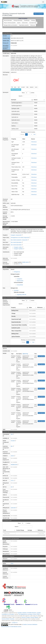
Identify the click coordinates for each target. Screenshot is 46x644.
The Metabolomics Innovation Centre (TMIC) (29, 614)
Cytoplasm (20, 279)
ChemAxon (34, 142)
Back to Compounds (39, 14)
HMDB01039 (15, 465)
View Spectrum (41, 356)
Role (4, 288)
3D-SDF (23, 87)
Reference (40, 530)
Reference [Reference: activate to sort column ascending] (40, 307)
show (12, 563)
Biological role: (14, 288)
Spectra (19, 23)
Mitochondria (20, 281)
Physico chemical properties (10, 23)
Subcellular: (17, 276)
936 (12, 434)
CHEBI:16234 (26, 262)
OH (20, 264)
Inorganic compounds (17, 235)
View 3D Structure (16, 90)
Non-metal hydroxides (17, 242)
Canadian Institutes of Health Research (27, 613)
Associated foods (33, 23)
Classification (27, 20)
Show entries (28, 93)
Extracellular (20, 285)
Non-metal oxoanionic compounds (20, 240)
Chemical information (18, 20)
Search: (27, 96)
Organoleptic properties (24, 25)
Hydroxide (14, 508)
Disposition (6, 269)
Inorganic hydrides (19, 249)
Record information (8, 20)
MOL (15, 87)
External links (25, 23)
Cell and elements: (18, 282)
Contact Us (15, 623)
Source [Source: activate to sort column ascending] (36, 100)
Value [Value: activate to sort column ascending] (30, 307)
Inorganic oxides (19, 247)
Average (30, 530)
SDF (19, 87)
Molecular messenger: (19, 292)
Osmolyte (16, 290)
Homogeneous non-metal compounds (21, 237)
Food (5, 530)
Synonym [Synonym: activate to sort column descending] (14, 100)
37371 (13, 481)
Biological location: (15, 274)
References (33, 25)
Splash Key (25, 354)
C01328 (13, 441)
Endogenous (17, 272)
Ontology (33, 20)
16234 (13, 456)
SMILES (32, 87)
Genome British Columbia (8, 619)
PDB (27, 87)
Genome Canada (26, 617)
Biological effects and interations (11, 25)
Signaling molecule (22, 295)
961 (12, 446)
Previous (22, 134)
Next (35, 134)
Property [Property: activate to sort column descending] (13, 307)
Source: (13, 269)
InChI (36, 87)
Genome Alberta (34, 617)
